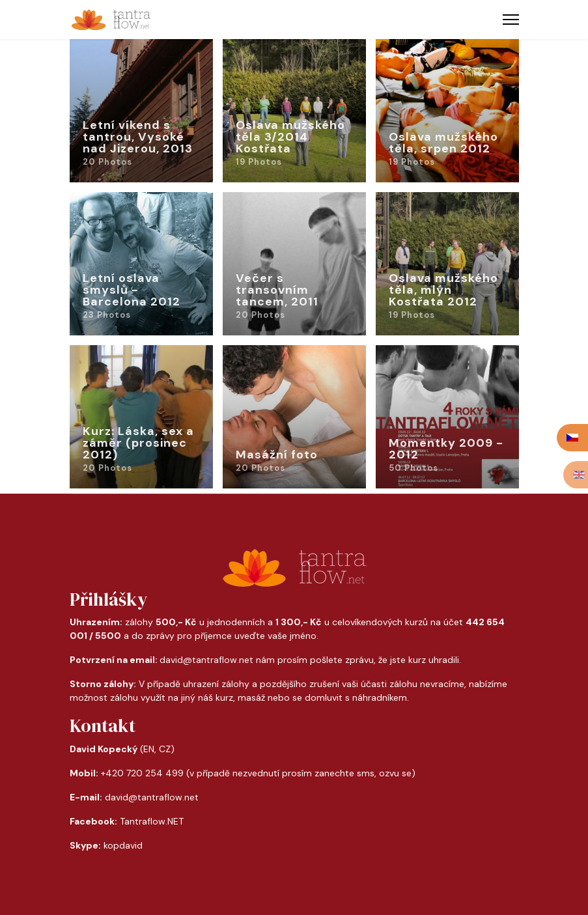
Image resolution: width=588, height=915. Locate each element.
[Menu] (511, 20)
